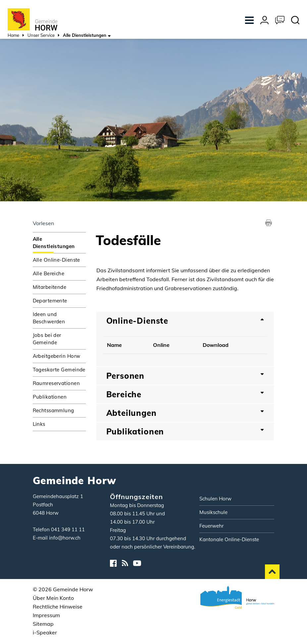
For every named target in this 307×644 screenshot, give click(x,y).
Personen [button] (126, 376)
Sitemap (43, 624)
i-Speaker (45, 632)
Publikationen (50, 397)
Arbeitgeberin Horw (57, 356)
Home (13, 35)
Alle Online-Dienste (56, 260)
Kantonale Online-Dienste (229, 539)
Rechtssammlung (53, 410)
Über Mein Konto (53, 598)
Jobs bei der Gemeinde (47, 339)
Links (39, 424)
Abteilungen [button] (131, 413)
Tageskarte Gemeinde (59, 370)
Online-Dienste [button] (137, 321)
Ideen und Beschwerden (49, 318)
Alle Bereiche (49, 273)
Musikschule (213, 512)
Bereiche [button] (124, 394)
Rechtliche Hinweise (58, 607)
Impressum (46, 615)
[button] (41, 36)
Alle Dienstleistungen (59, 243)
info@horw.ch (65, 538)
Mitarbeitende (50, 287)
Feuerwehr (211, 526)
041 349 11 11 (68, 529)
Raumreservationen (56, 383)
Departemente (50, 301)
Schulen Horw (215, 499)
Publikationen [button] (135, 431)
